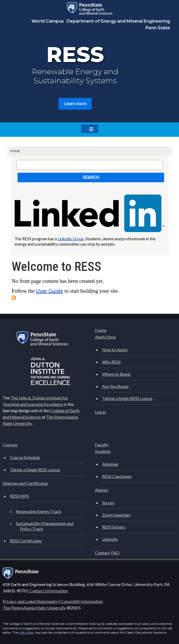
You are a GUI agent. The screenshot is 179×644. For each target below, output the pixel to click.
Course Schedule (25, 457)
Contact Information (49, 591)
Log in (100, 412)
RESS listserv (114, 527)
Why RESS (111, 362)
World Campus (48, 21)
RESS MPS (19, 496)
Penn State (158, 28)
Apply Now (105, 337)
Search (91, 177)
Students (103, 451)
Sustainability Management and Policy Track (45, 526)
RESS (75, 54)
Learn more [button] (75, 104)
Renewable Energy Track (39, 511)
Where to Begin (116, 374)
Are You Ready (115, 386)
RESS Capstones (117, 476)
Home (15, 151)
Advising (110, 464)
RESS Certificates (26, 541)
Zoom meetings (116, 515)
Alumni (101, 490)
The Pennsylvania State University (34, 608)
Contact (102, 553)
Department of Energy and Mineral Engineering (118, 21)
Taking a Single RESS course (127, 398)
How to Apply (115, 350)
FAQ (115, 553)
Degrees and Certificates (25, 483)
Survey (108, 503)
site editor (26, 632)
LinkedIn (110, 539)
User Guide (49, 291)
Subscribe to (14, 298)
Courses (10, 445)
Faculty (102, 445)
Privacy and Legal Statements (30, 601)
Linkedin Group (71, 239)
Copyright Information (82, 601)
